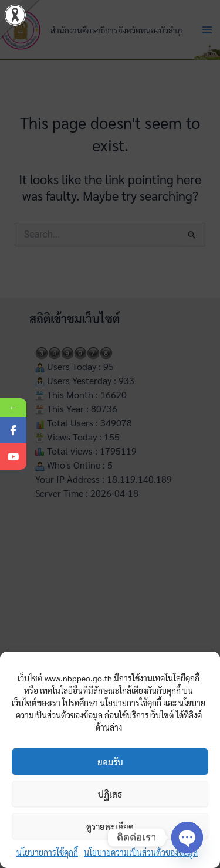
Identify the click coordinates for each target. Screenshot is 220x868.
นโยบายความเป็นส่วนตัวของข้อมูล (141, 852)
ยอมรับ (110, 762)
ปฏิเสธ (110, 794)
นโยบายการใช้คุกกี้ (47, 852)
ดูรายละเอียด (110, 826)
